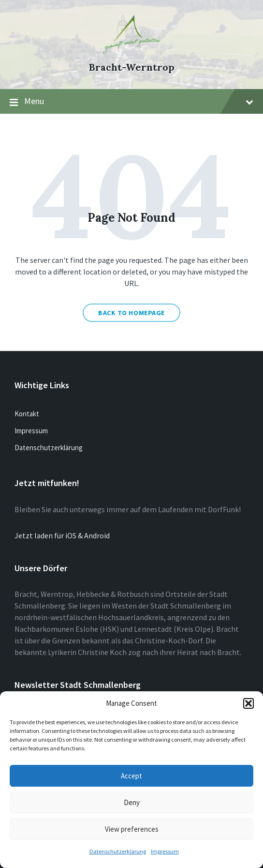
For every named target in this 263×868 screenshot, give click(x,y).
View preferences (132, 829)
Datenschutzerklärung (118, 851)
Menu (131, 102)
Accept (131, 776)
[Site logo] (131, 51)
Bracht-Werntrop (132, 67)
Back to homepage (131, 313)
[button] (248, 703)
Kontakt (27, 414)
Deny (132, 802)
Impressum (165, 851)
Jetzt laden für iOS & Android (62, 535)
